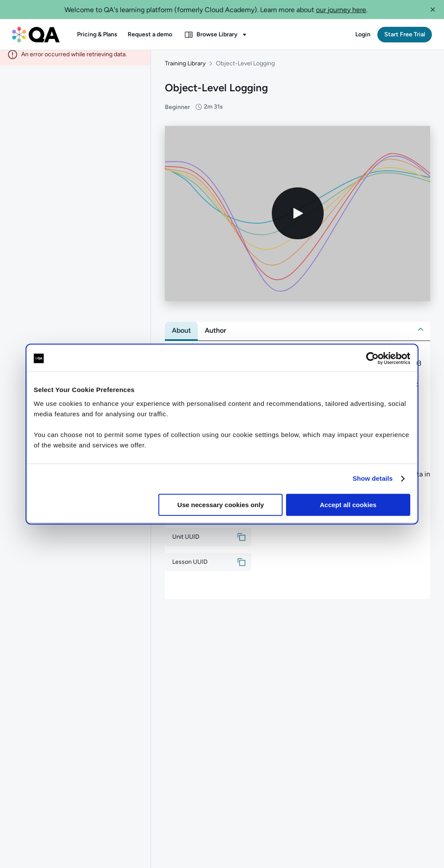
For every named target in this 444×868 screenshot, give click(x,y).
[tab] (181, 337)
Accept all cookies (348, 505)
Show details (373, 478)
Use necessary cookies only (221, 505)
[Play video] (298, 220)
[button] (433, 10)
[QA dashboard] (36, 35)
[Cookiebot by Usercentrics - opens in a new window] (372, 358)
